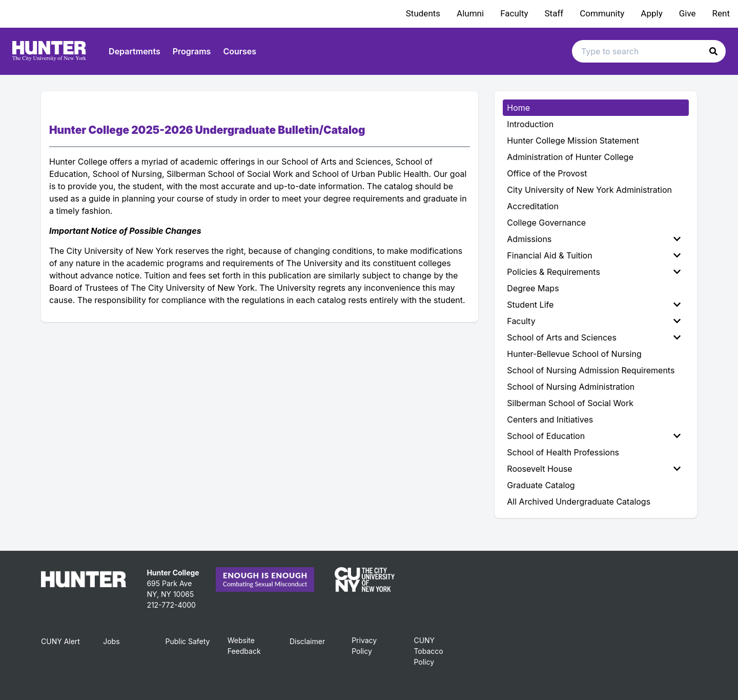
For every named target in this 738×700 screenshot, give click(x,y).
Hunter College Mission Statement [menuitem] (573, 141)
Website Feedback (244, 646)
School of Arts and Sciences (594, 337)
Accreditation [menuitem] (533, 206)
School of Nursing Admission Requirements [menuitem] (591, 370)
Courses (240, 51)
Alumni (470, 13)
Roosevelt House (594, 469)
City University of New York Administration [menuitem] (589, 190)
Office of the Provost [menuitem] (547, 173)
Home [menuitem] (518, 108)
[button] (713, 51)
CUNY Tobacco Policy (428, 651)
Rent (721, 13)
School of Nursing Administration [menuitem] (571, 387)
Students (423, 13)
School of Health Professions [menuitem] (563, 452)
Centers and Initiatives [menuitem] (550, 419)
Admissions (594, 239)
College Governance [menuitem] (546, 223)
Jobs (111, 641)
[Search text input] (649, 51)
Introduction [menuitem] (530, 124)
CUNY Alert (60, 641)
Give (688, 13)
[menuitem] (596, 239)
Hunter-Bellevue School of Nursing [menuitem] (574, 354)
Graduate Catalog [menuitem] (541, 485)
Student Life (594, 305)
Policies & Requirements (594, 272)
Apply (651, 13)
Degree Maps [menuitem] (533, 288)
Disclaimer (307, 641)
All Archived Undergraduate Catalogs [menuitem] (579, 502)
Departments (135, 51)
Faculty (514, 13)
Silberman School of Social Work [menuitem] (570, 403)
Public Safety (187, 641)
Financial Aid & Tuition (594, 255)
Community (602, 13)
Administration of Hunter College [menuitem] (570, 157)
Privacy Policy (364, 646)
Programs (192, 51)
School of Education (594, 436)
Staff (554, 13)
